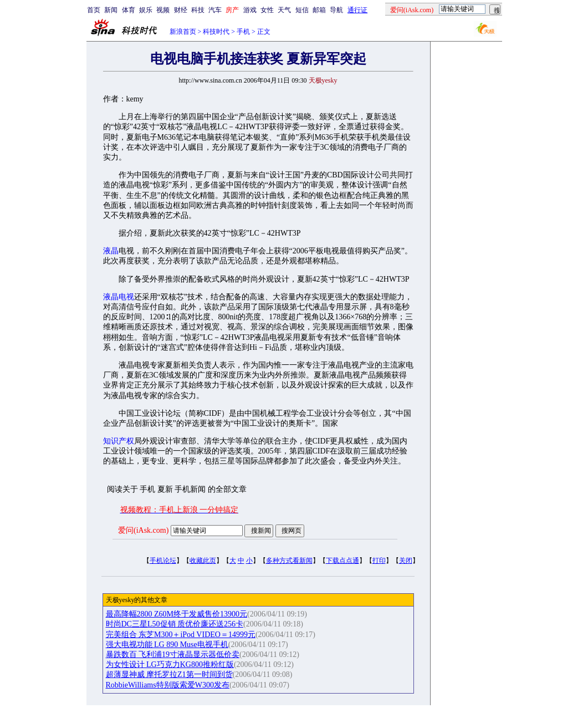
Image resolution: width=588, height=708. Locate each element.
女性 (267, 10)
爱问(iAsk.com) (143, 530)
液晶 (111, 251)
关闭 (406, 561)
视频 (163, 10)
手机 (243, 32)
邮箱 (319, 10)
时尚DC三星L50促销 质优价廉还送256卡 (175, 624)
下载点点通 (342, 561)
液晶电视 (119, 297)
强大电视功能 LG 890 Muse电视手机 (167, 645)
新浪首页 (183, 32)
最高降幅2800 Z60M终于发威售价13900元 (177, 614)
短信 (302, 10)
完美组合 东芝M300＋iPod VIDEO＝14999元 (181, 635)
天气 (284, 10)
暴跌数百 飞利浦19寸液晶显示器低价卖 (173, 654)
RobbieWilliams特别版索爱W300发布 (168, 685)
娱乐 (146, 10)
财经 (181, 10)
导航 (336, 10)
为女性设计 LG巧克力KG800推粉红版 (170, 664)
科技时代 (216, 32)
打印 (379, 561)
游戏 (250, 10)
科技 (198, 10)
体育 (129, 10)
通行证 (357, 10)
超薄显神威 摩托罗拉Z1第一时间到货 (169, 674)
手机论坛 (163, 561)
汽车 (215, 10)
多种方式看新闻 (289, 561)
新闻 (111, 10)
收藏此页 (203, 561)
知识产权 (119, 441)
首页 (94, 10)
